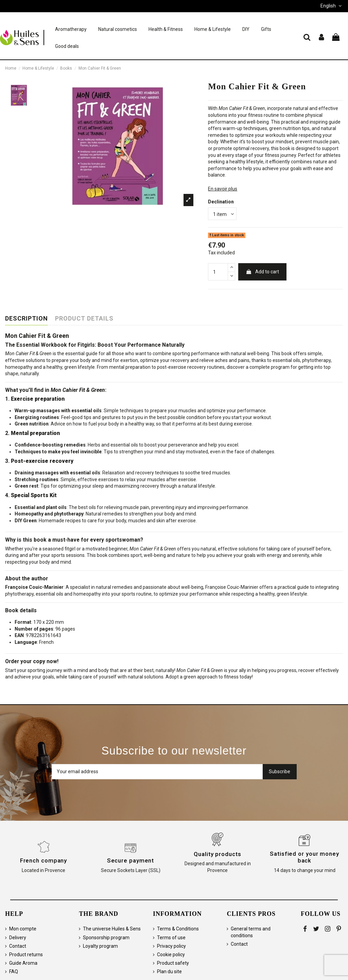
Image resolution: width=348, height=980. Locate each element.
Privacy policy (171, 946)
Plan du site (169, 972)
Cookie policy (171, 955)
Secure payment (131, 860)
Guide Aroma (23, 963)
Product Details (84, 319)
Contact (18, 946)
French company (44, 860)
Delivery (18, 938)
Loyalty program (100, 946)
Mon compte (23, 929)
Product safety (173, 963)
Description (27, 319)
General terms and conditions (251, 932)
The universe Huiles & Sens (112, 929)
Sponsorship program (106, 938)
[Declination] (222, 214)
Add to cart (262, 272)
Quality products (217, 854)
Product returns (26, 955)
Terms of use (171, 938)
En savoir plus (223, 189)
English (332, 6)
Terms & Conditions (178, 929)
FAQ (14, 972)
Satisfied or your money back (304, 857)
